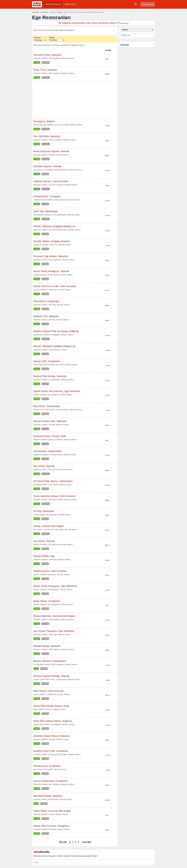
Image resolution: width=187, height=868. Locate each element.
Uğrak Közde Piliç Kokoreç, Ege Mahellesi (57, 391)
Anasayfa (35, 12)
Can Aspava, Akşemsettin (48, 451)
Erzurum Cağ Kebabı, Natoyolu (51, 256)
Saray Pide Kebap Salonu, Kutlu (51, 706)
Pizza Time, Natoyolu (45, 70)
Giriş (144, 4)
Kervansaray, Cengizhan (47, 766)
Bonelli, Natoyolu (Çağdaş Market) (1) (54, 226)
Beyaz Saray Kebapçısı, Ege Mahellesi (55, 586)
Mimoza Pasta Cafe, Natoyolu (50, 421)
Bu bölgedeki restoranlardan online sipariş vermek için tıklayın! (93, 23)
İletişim (95, 856)
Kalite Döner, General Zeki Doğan (52, 811)
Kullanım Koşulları (49, 856)
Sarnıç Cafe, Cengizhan (47, 361)
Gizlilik (60, 856)
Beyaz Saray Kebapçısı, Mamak (51, 271)
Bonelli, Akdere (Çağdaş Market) (51, 241)
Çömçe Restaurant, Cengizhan (51, 781)
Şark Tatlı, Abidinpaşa (45, 211)
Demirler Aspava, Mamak (47, 166)
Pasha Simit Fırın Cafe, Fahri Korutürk (55, 286)
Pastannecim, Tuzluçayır (47, 196)
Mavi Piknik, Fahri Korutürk (48, 691)
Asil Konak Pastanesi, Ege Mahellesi (54, 631)
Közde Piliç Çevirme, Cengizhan (51, 826)
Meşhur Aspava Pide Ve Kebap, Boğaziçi (56, 331)
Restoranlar (44, 12)
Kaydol (151, 4)
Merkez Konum (78, 45)
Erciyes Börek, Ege (44, 556)
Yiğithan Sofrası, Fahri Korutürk (51, 181)
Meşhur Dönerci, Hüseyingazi (50, 661)
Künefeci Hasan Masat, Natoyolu (52, 736)
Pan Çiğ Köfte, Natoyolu (47, 136)
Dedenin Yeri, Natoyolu (46, 316)
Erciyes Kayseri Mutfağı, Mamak (51, 676)
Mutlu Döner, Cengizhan (47, 601)
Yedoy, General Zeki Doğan (49, 526)
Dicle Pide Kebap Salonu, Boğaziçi (53, 721)
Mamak (60, 12)
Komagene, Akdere (44, 121)
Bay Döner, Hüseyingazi (47, 406)
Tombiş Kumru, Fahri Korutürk (50, 571)
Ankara (53, 12)
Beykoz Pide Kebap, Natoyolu (50, 376)
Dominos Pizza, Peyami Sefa (50, 436)
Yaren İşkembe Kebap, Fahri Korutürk (54, 496)
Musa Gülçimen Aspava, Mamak (51, 151)
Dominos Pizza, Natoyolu (47, 55)
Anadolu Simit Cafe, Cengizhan (51, 751)
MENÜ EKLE (70, 4)
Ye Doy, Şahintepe (44, 511)
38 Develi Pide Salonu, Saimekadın (53, 481)
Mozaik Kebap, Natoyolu (47, 646)
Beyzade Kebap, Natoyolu (48, 796)
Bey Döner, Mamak (44, 466)
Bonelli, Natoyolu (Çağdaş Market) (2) (54, 346)
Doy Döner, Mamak (44, 541)
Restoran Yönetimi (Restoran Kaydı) (77, 856)
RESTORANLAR (53, 4)
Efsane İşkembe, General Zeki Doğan (54, 616)
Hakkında (37, 856)
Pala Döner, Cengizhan (46, 301)
